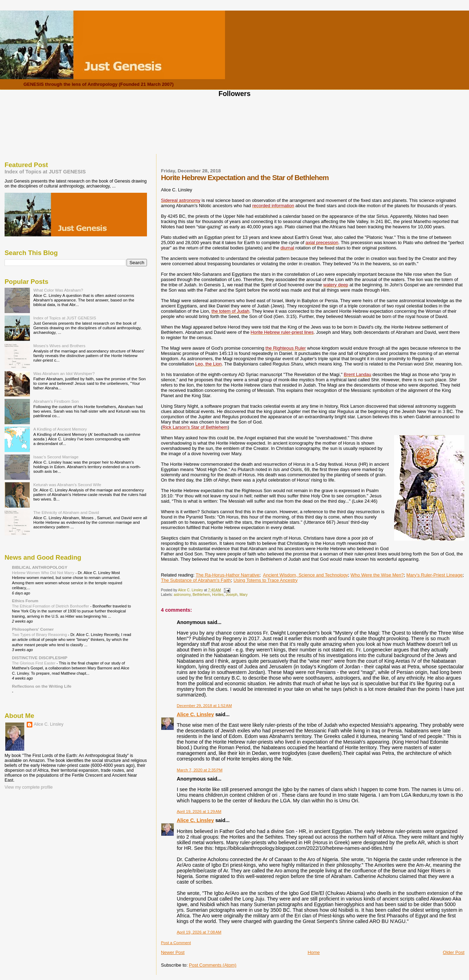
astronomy (182, 595)
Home (314, 952)
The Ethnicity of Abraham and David (66, 512)
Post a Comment (176, 943)
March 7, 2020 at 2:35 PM (200, 770)
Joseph (232, 595)
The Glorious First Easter (34, 663)
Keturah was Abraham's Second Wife (67, 485)
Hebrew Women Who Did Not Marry (44, 573)
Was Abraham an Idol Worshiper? (64, 373)
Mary (243, 595)
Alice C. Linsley (195, 714)
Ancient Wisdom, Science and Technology (306, 575)
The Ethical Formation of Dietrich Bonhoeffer (51, 606)
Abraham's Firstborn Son (56, 401)
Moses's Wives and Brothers (59, 346)
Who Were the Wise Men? (377, 575)
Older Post (454, 952)
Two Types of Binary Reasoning (40, 635)
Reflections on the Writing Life (42, 686)
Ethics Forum (25, 601)
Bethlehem (201, 595)
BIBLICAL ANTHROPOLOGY (40, 567)
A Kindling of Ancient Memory (60, 429)
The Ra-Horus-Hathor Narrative (228, 575)
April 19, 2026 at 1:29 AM (199, 812)
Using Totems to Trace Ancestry (266, 580)
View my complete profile (29, 787)
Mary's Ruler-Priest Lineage (435, 575)
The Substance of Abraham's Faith (196, 580)
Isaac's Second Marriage (56, 457)
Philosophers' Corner (33, 629)
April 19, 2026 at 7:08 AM (199, 932)
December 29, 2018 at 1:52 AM (204, 706)
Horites (218, 595)
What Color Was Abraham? (58, 290)
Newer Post (173, 952)
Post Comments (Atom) (213, 965)
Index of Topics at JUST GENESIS (45, 172)
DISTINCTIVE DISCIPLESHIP (40, 658)
